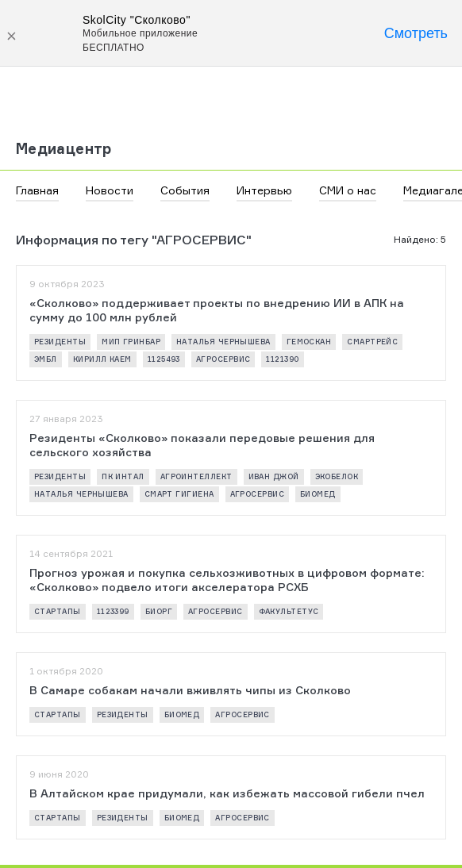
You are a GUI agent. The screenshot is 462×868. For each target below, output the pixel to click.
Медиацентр (64, 148)
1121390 (282, 359)
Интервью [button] (264, 190)
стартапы (58, 611)
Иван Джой (274, 476)
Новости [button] (110, 190)
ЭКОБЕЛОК (337, 476)
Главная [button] (37, 190)
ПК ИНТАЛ (123, 476)
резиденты (60, 342)
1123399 (113, 611)
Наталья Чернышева (223, 342)
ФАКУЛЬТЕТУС (289, 611)
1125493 (164, 359)
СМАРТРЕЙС (372, 342)
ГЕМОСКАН (309, 342)
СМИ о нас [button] (348, 190)
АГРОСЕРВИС (223, 359)
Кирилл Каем (102, 359)
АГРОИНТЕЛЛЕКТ (196, 476)
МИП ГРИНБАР (131, 342)
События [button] (185, 190)
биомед (318, 494)
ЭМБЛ (46, 359)
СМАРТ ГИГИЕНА (179, 494)
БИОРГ (159, 611)
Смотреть (416, 33)
